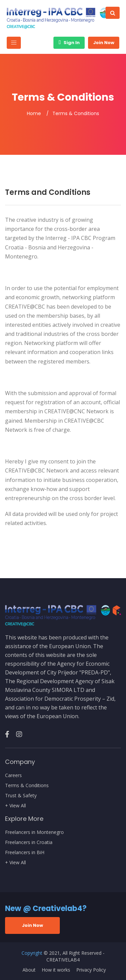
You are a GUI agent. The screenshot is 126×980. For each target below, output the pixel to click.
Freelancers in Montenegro (34, 832)
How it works (56, 970)
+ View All (15, 806)
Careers (13, 775)
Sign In (69, 43)
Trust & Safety (21, 796)
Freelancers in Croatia (29, 842)
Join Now (104, 43)
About (29, 970)
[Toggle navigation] (14, 43)
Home (34, 113)
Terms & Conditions (27, 785)
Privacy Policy (91, 970)
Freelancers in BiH (25, 852)
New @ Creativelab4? (46, 908)
